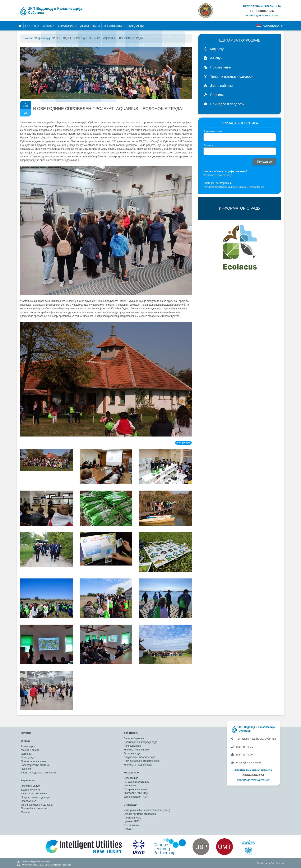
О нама (49, 26)
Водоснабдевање (134, 738)
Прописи (26, 769)
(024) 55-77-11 (242, 747)
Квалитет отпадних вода (138, 765)
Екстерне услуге (30, 790)
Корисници (67, 26)
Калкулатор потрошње (34, 793)
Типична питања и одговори (37, 805)
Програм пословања (136, 789)
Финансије (130, 786)
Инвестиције (131, 778)
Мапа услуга (28, 758)
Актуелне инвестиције (136, 782)
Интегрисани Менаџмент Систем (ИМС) (147, 810)
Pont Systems (277, 863)
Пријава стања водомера (36, 797)
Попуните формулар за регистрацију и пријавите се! (234, 187)
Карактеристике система (35, 765)
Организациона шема (33, 761)
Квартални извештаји (136, 793)
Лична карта (28, 746)
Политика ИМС (133, 818)
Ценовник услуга (31, 786)
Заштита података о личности (38, 773)
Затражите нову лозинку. (218, 175)
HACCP (128, 829)
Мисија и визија (30, 750)
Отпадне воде (132, 753)
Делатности (90, 26)
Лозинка (208, 146)
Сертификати (132, 825)
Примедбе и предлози (34, 809)
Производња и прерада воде (140, 742)
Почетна (32, 26)
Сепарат (26, 812)
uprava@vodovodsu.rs (246, 763)
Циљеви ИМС (132, 821)
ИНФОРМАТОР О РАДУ (240, 208)
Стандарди (135, 26)
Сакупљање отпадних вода (140, 757)
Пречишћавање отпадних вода (142, 761)
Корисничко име (213, 131)
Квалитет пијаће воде (136, 750)
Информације (43, 38)
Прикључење (29, 801)
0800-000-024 (253, 775)
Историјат (27, 754)
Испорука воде (132, 746)
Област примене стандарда (140, 814)
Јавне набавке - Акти (136, 797)
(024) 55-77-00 (242, 755)
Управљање (113, 26)
